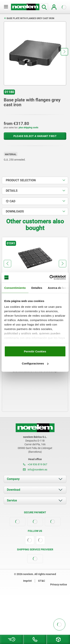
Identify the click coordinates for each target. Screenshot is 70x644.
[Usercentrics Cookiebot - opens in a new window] (50, 278)
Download (14, 490)
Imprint (27, 581)
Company (13, 479)
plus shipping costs (28, 128)
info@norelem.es (35, 470)
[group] (35, 271)
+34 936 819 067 (35, 464)
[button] (64, 52)
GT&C (42, 581)
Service (12, 500)
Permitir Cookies (35, 351)
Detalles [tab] (37, 288)
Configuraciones (35, 363)
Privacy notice (59, 584)
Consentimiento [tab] (15, 288)
